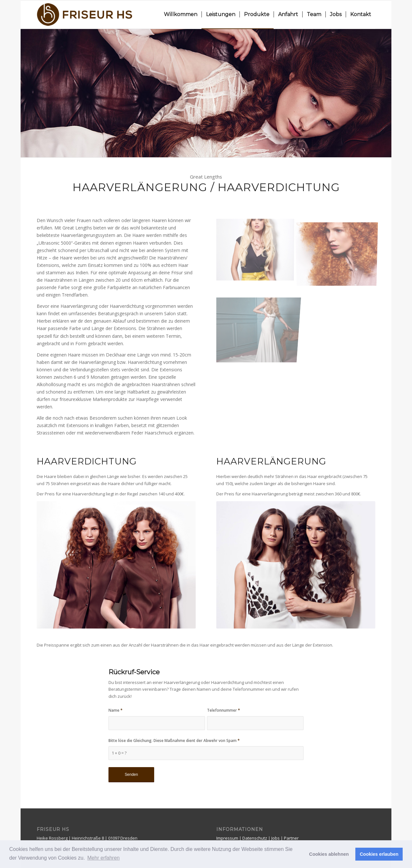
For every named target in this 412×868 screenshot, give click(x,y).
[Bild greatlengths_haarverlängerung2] (339, 250)
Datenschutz (255, 838)
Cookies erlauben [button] (379, 854)
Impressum (228, 838)
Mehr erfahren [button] (103, 858)
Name (116, 710)
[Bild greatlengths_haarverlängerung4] (257, 250)
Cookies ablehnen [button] (329, 854)
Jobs (276, 838)
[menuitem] (181, 15)
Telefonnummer (224, 710)
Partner (291, 838)
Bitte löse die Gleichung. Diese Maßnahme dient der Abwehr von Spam (174, 741)
